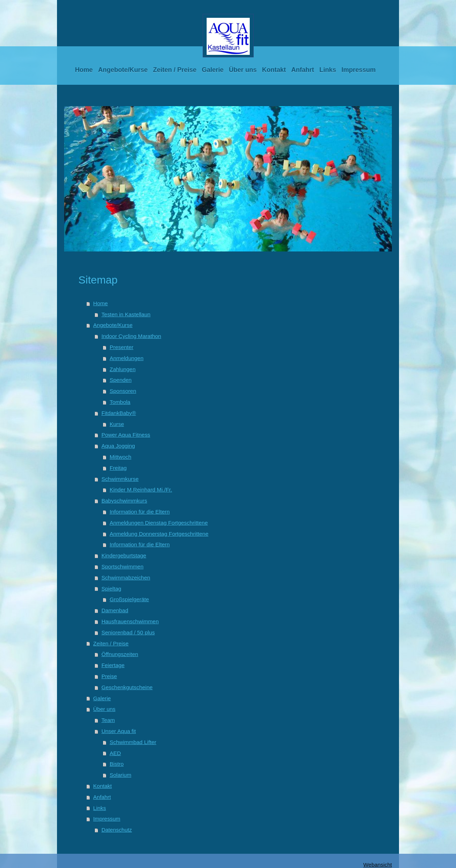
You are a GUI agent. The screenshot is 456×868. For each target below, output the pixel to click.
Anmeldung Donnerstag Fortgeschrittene (159, 534)
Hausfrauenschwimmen (130, 621)
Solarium (121, 775)
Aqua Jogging (118, 446)
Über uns (104, 709)
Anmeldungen (127, 358)
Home (101, 303)
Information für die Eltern (140, 512)
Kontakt (103, 786)
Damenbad (115, 610)
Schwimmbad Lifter (133, 742)
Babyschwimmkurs (124, 501)
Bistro (117, 764)
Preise (109, 676)
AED (115, 753)
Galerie (102, 698)
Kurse (117, 424)
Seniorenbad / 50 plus (128, 632)
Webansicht (378, 865)
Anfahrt (102, 797)
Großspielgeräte (129, 599)
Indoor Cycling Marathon (131, 336)
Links (100, 808)
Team (108, 720)
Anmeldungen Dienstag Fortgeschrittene (159, 523)
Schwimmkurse (120, 479)
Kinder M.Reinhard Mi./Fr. (141, 490)
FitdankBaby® (119, 413)
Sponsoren (123, 391)
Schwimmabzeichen (126, 578)
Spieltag (112, 589)
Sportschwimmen (123, 566)
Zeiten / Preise (111, 643)
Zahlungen (123, 369)
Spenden (121, 380)
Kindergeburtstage (124, 555)
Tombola (120, 402)
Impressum (107, 819)
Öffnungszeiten (120, 654)
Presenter (122, 347)
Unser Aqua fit (119, 731)
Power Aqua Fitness (126, 435)
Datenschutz (117, 830)
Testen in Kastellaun (126, 314)
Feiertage (113, 665)
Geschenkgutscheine (127, 687)
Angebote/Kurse (113, 325)
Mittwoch (121, 457)
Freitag (118, 468)
